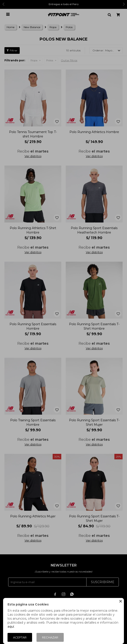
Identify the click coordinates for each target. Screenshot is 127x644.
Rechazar (50, 637)
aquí (11, 627)
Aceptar (20, 637)
